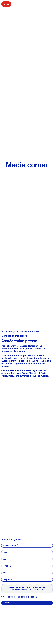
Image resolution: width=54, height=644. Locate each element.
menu (6, 4)
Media (6, 559)
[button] (27, 589)
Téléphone (7, 580)
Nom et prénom (10, 545)
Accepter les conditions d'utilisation (20, 597)
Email (5, 573)
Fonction (7, 566)
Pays (5, 552)
